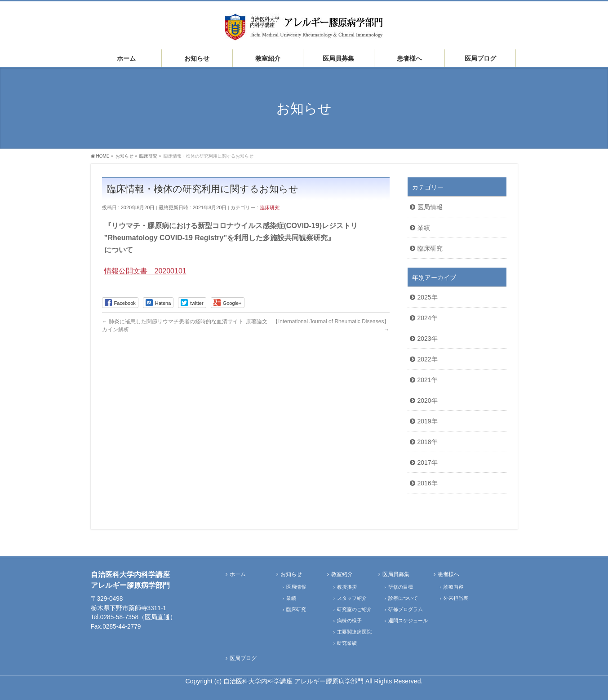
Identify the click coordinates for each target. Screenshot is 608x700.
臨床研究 (270, 207)
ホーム (238, 575)
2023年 (428, 339)
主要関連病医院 (354, 632)
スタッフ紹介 (352, 598)
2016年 (428, 483)
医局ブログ (243, 658)
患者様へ (448, 575)
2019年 (428, 421)
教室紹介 (342, 575)
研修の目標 (401, 587)
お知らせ (291, 575)
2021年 (428, 380)
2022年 (428, 359)
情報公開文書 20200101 (145, 271)
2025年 (428, 297)
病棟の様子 (349, 621)
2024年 (428, 318)
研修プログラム (406, 609)
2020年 (428, 401)
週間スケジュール (408, 621)
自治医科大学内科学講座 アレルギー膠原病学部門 (294, 681)
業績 (424, 228)
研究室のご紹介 (354, 609)
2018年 (428, 442)
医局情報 (430, 207)
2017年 (428, 462)
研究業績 (347, 643)
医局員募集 (396, 575)
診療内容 (453, 587)
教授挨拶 (347, 587)
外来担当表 (456, 598)
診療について (403, 598)
